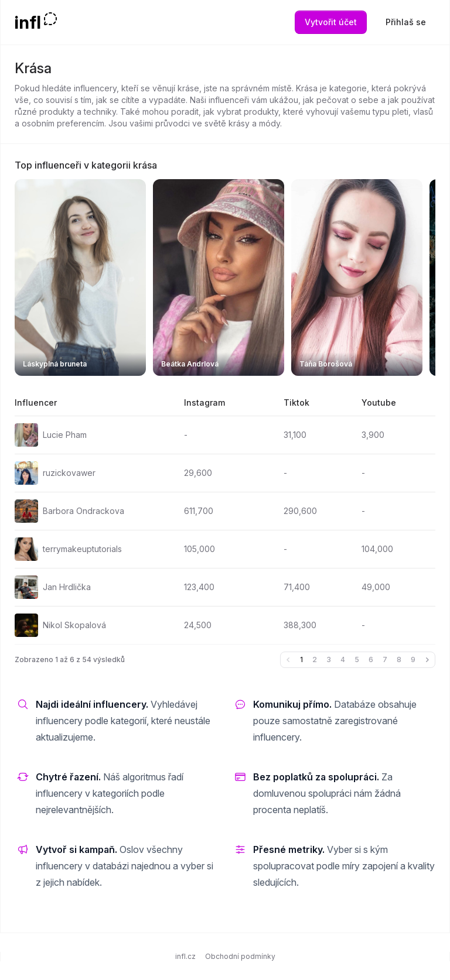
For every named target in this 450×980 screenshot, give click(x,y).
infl (28, 22)
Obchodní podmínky (240, 956)
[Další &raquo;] (427, 660)
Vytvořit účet (331, 22)
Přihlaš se (406, 22)
